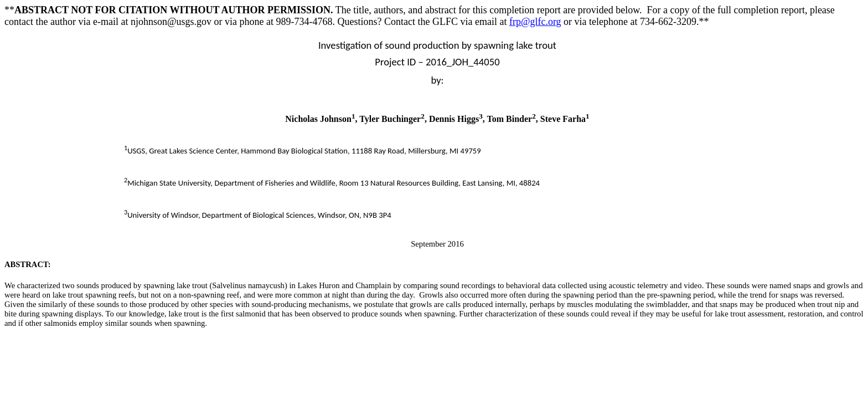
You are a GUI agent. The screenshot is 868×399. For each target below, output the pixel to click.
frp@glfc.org (535, 22)
